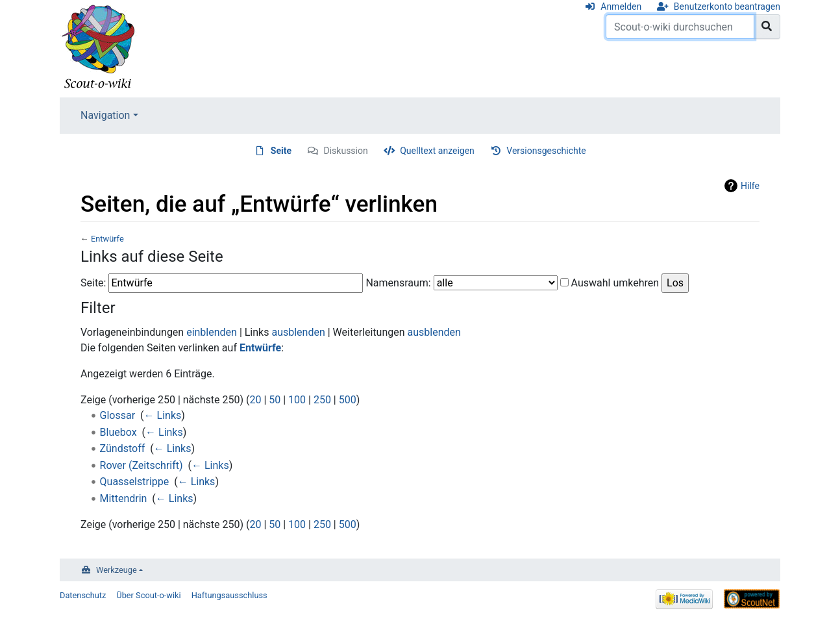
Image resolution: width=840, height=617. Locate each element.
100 (297, 400)
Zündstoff (123, 448)
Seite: (93, 283)
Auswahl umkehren (615, 283)
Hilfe (750, 186)
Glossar (118, 415)
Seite (281, 151)
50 (275, 400)
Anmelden (621, 6)
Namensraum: (398, 283)
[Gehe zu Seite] (767, 27)
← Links (163, 415)
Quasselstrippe (135, 482)
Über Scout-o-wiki (148, 595)
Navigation (105, 115)
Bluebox (118, 432)
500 (348, 400)
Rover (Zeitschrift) (142, 465)
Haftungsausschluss (229, 595)
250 (322, 400)
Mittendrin (124, 498)
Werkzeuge (117, 570)
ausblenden (298, 332)
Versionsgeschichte (546, 151)
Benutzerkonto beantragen (727, 6)
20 (255, 400)
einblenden (212, 332)
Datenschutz (83, 595)
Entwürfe (107, 239)
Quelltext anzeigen (437, 151)
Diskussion (346, 151)
